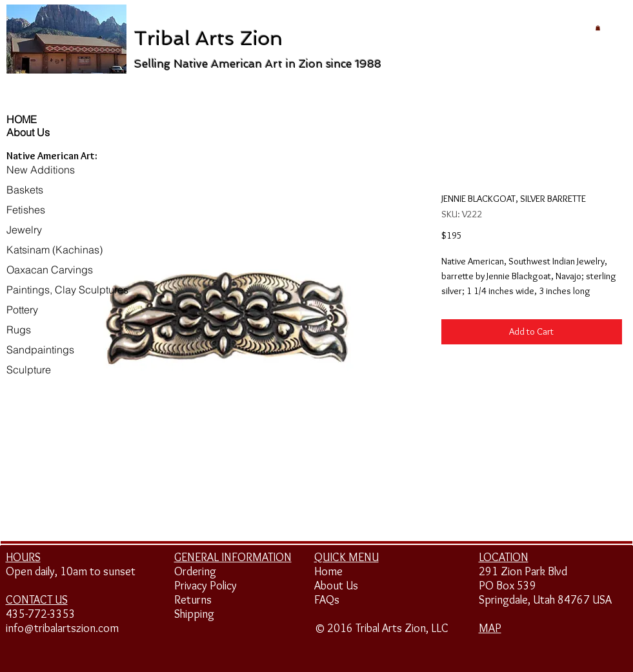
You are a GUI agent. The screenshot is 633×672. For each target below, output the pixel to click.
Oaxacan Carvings (50, 270)
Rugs (19, 330)
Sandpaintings (40, 350)
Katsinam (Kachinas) (55, 250)
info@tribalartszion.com (62, 628)
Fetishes (26, 210)
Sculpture (29, 370)
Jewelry (24, 230)
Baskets (25, 190)
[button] (598, 28)
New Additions (41, 170)
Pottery (22, 310)
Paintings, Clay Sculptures (67, 290)
